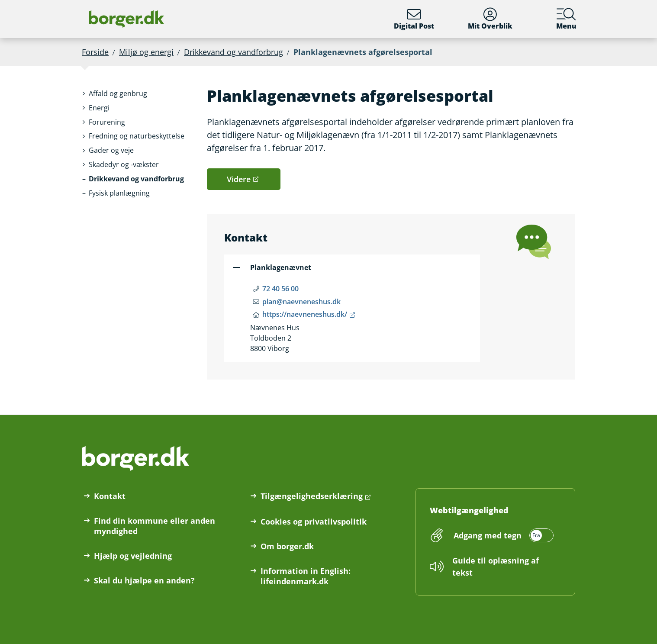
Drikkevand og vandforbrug (233, 52)
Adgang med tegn (488, 535)
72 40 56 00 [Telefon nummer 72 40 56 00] (280, 289)
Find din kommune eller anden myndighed (155, 526)
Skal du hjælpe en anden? (144, 580)
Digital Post (414, 19)
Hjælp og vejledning (133, 556)
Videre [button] (239, 179)
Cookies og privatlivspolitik (314, 522)
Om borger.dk (287, 546)
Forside (95, 52)
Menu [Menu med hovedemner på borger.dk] (566, 19)
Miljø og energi (146, 52)
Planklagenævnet (281, 267)
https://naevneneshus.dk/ (305, 314)
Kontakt (110, 496)
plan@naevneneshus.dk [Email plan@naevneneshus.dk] (301, 302)
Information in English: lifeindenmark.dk (306, 576)
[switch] (502, 535)
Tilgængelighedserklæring (312, 496)
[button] (118, 94)
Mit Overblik (490, 19)
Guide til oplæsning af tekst (496, 567)
